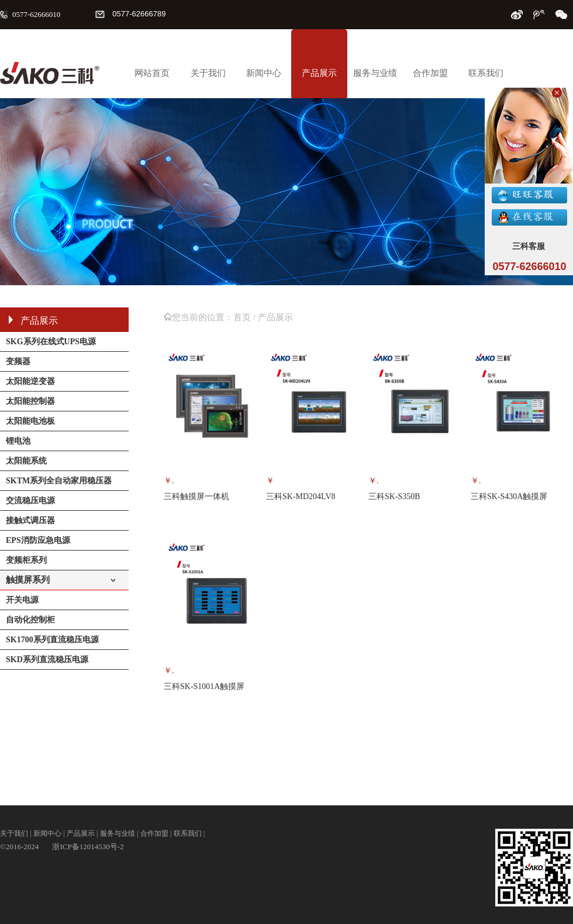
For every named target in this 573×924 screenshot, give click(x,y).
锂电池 (18, 441)
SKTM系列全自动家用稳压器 (59, 481)
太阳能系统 (26, 461)
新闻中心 (264, 73)
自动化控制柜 (30, 620)
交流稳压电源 (30, 501)
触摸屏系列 (28, 580)
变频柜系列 (26, 560)
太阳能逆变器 (30, 381)
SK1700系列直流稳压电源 (52, 640)
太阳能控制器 (30, 401)
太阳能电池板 (30, 421)
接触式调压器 (30, 520)
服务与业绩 (375, 73)
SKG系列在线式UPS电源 (51, 342)
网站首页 (152, 73)
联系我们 (486, 73)
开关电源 (22, 600)
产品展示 (319, 73)
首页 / (246, 317)
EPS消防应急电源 (38, 540)
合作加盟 (430, 73)
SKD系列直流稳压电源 (47, 660)
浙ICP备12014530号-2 (88, 847)
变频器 (18, 361)
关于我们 (208, 73)
